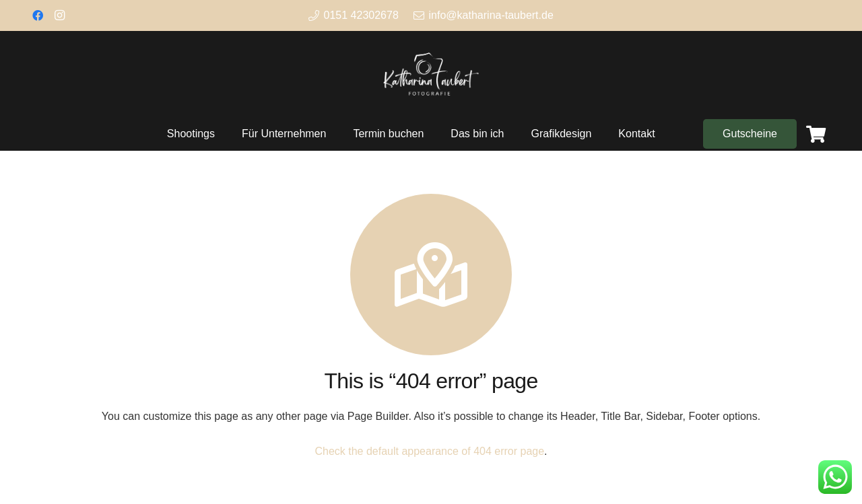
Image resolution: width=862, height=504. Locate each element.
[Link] (431, 74)
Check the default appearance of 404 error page (429, 451)
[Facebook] (38, 15)
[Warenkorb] (816, 134)
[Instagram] (59, 15)
